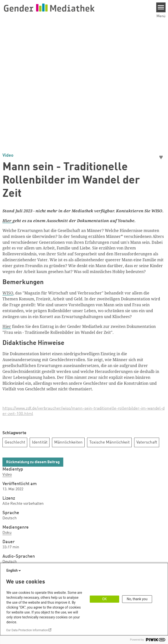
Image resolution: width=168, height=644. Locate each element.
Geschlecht (15, 442)
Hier (7, 326)
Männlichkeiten (68, 442)
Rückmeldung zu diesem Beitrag (33, 462)
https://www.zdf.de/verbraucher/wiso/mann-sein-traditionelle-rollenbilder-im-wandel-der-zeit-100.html (84, 411)
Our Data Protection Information (27, 630)
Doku (7, 533)
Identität (40, 442)
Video (7, 475)
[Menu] (161, 7)
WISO (8, 293)
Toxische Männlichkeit (110, 442)
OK (104, 599)
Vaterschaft (147, 442)
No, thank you (137, 599)
